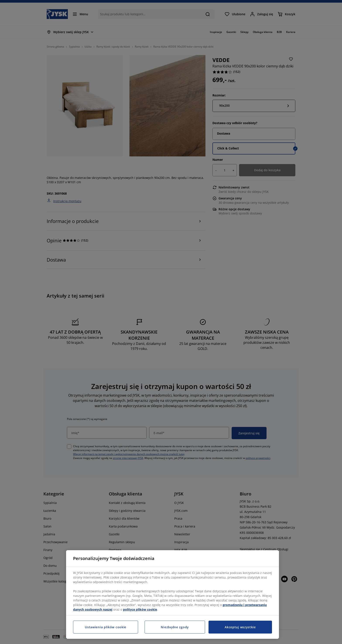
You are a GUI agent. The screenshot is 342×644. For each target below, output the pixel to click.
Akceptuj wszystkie (240, 627)
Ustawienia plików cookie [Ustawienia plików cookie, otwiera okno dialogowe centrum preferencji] (106, 627)
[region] (173, 594)
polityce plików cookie (140, 609)
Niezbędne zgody (175, 627)
